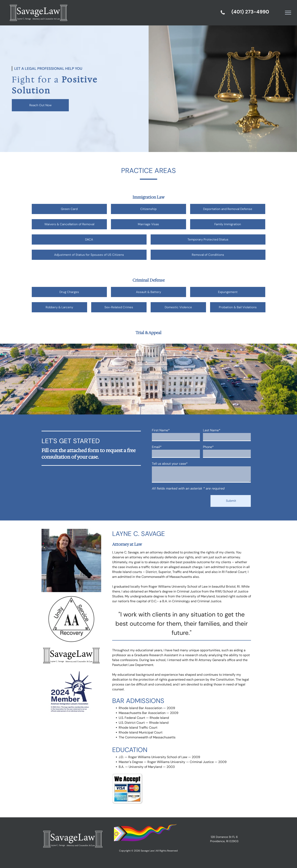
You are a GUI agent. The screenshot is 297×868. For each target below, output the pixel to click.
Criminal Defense (149, 280)
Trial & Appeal (148, 333)
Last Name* (212, 430)
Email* (157, 447)
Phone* (208, 447)
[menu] (288, 13)
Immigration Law (148, 197)
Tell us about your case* (170, 464)
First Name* (161, 430)
